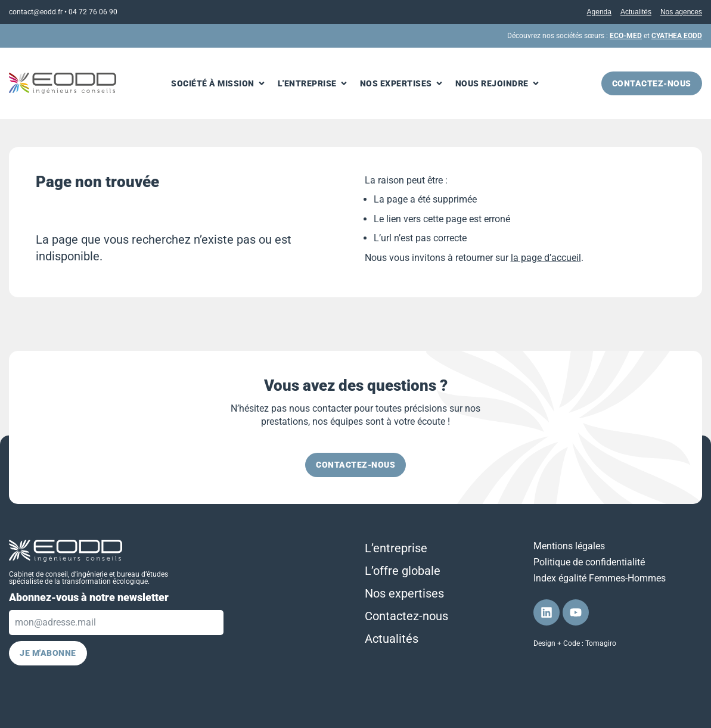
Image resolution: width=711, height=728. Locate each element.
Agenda (599, 12)
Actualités (636, 12)
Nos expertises (404, 593)
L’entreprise (396, 548)
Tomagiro (601, 643)
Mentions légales (569, 546)
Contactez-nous (406, 616)
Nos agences (681, 12)
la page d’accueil (546, 258)
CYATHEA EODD (677, 36)
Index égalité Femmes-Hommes (600, 578)
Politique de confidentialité (589, 562)
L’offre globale (403, 571)
